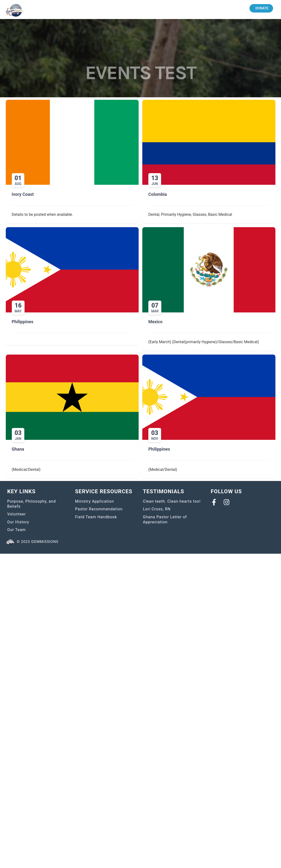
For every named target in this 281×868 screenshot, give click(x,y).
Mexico (155, 322)
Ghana (18, 449)
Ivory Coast (23, 194)
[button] (261, 8)
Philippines (23, 322)
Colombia (158, 194)
